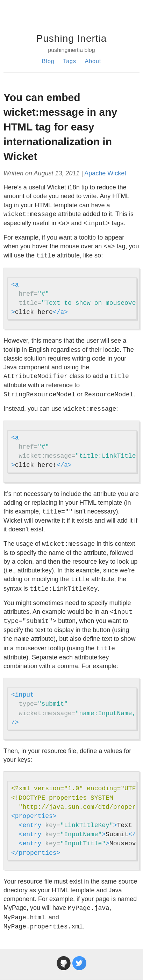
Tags (70, 61)
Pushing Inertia (72, 38)
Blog (48, 61)
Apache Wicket (105, 173)
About (93, 61)
